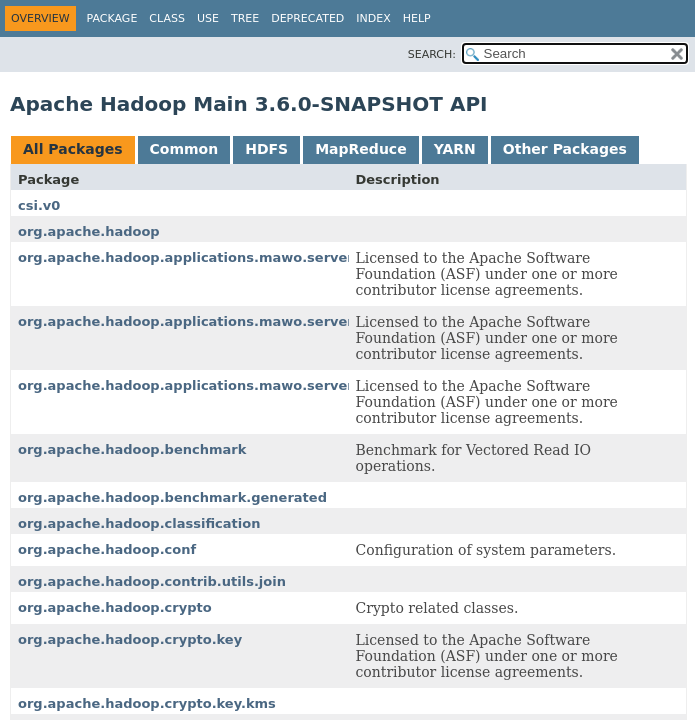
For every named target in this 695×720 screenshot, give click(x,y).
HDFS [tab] (266, 149)
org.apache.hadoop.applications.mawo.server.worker (213, 385)
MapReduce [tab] (360, 149)
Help (417, 18)
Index (373, 18)
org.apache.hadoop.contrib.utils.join (152, 581)
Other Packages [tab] (565, 149)
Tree (245, 18)
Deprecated (307, 18)
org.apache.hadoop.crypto (115, 607)
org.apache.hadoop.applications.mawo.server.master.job (226, 321)
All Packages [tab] (73, 149)
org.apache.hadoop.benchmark (132, 449)
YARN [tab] (455, 149)
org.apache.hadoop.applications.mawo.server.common (218, 257)
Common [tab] (184, 149)
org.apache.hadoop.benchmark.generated (172, 497)
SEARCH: (432, 54)
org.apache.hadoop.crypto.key (130, 639)
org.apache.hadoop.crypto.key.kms (147, 703)
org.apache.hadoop (89, 231)
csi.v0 (39, 205)
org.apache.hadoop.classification (139, 523)
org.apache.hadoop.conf (107, 549)
